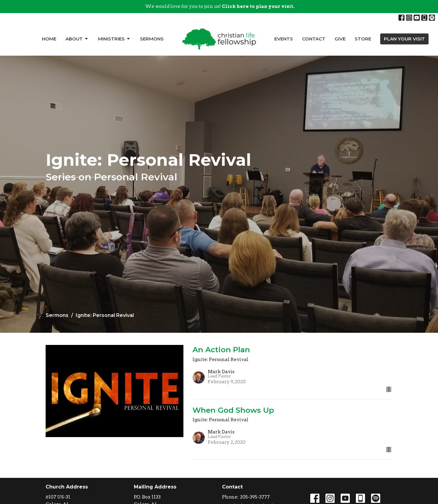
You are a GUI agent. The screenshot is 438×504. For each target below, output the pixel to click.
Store (363, 39)
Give (340, 39)
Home (49, 39)
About (77, 39)
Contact (314, 39)
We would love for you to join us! (220, 6)
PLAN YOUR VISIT (404, 39)
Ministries (114, 39)
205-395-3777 (255, 497)
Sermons (152, 39)
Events (284, 39)
